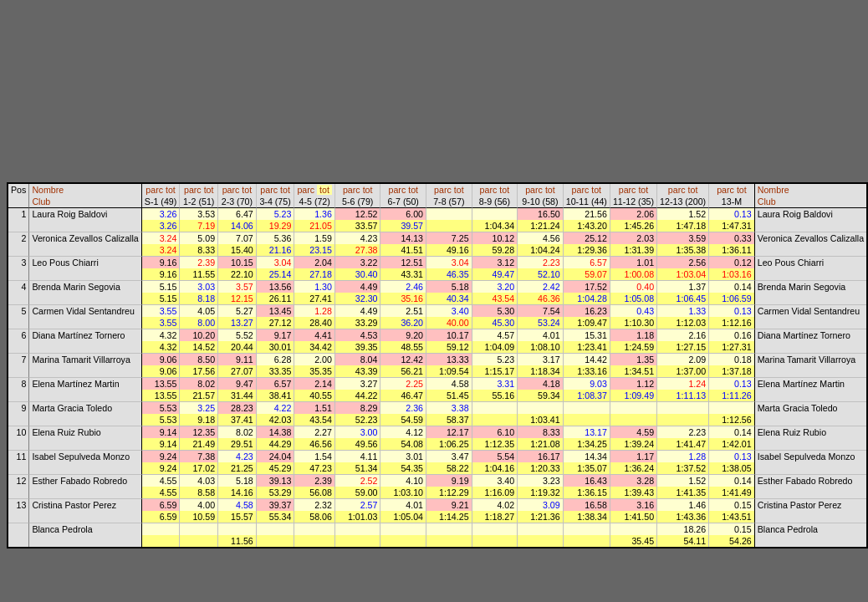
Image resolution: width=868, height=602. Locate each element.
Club (41, 202)
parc (154, 190)
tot (171, 190)
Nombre (48, 190)
